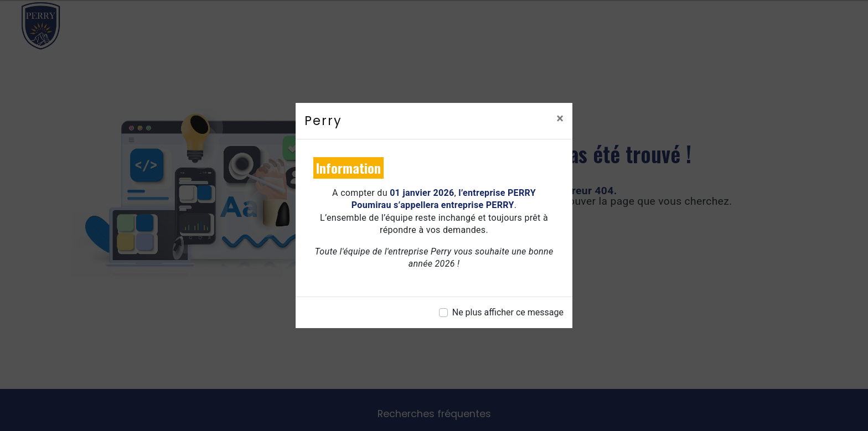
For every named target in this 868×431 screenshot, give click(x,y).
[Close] (560, 118)
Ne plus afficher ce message (508, 312)
